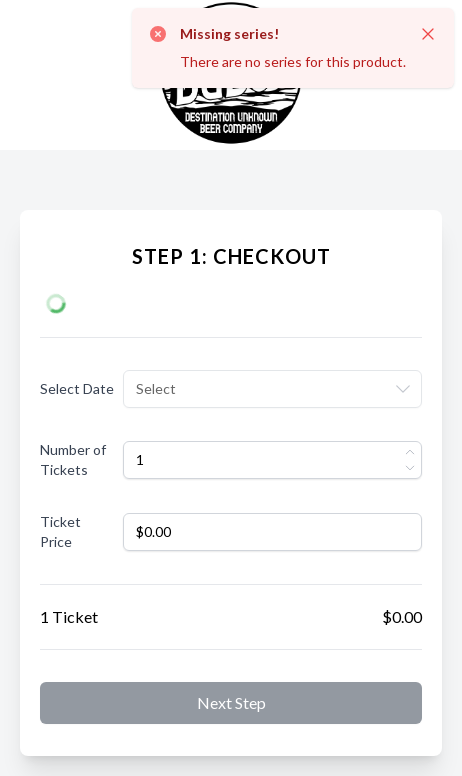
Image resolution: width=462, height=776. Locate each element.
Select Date (77, 388)
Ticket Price (60, 531)
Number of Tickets (73, 459)
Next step (231, 702)
